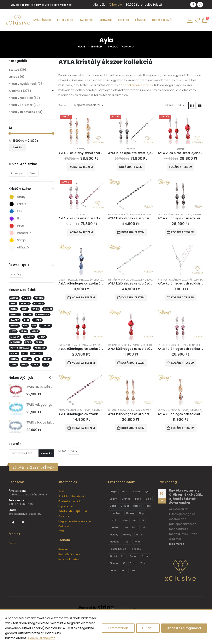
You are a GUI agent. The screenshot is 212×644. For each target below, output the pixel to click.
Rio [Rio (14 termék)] (123, 556)
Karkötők (86, 20)
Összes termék (162, 20)
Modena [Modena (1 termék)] (115, 542)
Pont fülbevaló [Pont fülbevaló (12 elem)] (20, 348)
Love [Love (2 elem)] (13, 331)
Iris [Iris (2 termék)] (134, 520)
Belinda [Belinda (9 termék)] (126, 499)
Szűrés (17, 147)
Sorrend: (64, 105)
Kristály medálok (68, 280)
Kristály (16, 274)
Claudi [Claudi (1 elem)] (48, 309)
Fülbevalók (65, 20)
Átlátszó (12, 248)
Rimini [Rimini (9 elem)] (14, 353)
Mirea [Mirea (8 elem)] (42, 337)
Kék (12, 211)
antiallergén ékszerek (138, 85)
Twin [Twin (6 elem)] (13, 365)
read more (177, 544)
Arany (12, 197)
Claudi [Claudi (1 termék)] (125, 506)
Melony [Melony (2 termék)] (127, 535)
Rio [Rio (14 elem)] (24, 353)
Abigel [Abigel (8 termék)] (113, 491)
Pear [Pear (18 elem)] (28, 342)
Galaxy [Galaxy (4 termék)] (130, 513)
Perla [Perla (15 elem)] (39, 342)
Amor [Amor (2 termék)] (125, 491)
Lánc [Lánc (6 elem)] (24, 331)
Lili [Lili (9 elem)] (34, 326)
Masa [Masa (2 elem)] (35, 331)
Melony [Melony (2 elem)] (29, 337)
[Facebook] (193, 5)
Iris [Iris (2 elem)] (25, 326)
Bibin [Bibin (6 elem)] (24, 309)
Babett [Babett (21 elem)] (25, 303)
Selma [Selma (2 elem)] (14, 359)
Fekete (12, 204)
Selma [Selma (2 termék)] (146, 556)
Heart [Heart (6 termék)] (113, 520)
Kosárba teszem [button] (81, 167)
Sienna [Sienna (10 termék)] (114, 563)
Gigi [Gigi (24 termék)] (141, 513)
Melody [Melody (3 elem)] (15, 337)
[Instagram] (200, 5)
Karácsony (189, 345)
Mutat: (169, 105)
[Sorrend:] (89, 105)
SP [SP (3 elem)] (37, 359)
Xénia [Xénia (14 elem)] (35, 365)
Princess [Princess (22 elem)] (40, 348)
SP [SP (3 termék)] (124, 563)
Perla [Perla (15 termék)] (137, 542)
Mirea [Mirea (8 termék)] (139, 535)
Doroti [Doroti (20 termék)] (137, 506)
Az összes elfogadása (184, 628)
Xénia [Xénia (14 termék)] (124, 570)
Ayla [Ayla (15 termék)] (147, 491)
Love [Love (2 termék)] (125, 527)
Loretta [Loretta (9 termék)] (114, 527)
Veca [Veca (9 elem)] (24, 365)
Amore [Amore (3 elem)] (39, 298)
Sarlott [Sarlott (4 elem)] (36, 353)
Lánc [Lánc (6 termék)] (135, 527)
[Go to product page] (81, 129)
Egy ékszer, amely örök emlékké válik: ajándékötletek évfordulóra (186, 497)
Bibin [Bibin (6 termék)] (148, 499)
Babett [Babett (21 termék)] (113, 499)
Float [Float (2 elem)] (28, 314)
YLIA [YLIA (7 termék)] (134, 570)
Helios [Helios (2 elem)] (14, 326)
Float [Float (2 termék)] (148, 506)
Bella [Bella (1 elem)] (13, 309)
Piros (12, 226)
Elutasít (148, 628)
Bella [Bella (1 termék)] (138, 499)
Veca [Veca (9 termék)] (113, 570)
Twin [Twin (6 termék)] (143, 563)
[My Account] (190, 20)
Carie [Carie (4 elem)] (36, 309)
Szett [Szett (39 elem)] (47, 359)
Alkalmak (15, 91)
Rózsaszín (12, 233)
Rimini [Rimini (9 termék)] (113, 556)
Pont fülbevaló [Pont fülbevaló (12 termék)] (118, 549)
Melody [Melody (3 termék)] (114, 535)
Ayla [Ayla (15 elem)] (13, 303)
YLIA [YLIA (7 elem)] (46, 365)
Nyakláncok (42, 20)
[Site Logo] (18, 20)
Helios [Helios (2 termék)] (124, 520)
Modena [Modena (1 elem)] (15, 342)
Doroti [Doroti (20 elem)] (15, 314)
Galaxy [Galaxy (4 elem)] (15, 320)
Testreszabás (118, 628)
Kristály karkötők (118, 215)
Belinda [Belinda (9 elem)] (39, 303)
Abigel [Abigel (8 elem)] (14, 298)
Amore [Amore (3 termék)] (136, 491)
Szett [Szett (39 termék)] (133, 563)
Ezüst (33, 173)
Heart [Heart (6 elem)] (37, 320)
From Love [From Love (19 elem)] (43, 314)
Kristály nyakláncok (169, 280)
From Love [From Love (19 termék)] (116, 513)
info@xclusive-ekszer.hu (25, 514)
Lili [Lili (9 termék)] (142, 520)
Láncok (140, 20)
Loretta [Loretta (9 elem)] (46, 326)
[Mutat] (181, 105)
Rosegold (17, 173)
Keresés (15, 444)
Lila (12, 219)
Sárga (12, 240)
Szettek (123, 20)
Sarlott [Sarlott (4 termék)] (133, 556)
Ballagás (135, 215)
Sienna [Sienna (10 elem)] (27, 359)
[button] (192, 105)
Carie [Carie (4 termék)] (113, 506)
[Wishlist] (197, 20)
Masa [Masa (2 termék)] (146, 527)
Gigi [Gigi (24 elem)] (26, 320)
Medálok (106, 20)
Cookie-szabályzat (41, 638)
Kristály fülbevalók (169, 215)
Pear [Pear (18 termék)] (127, 542)
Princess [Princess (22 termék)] (136, 549)
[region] (106, 627)
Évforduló (147, 215)
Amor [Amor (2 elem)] (26, 298)
